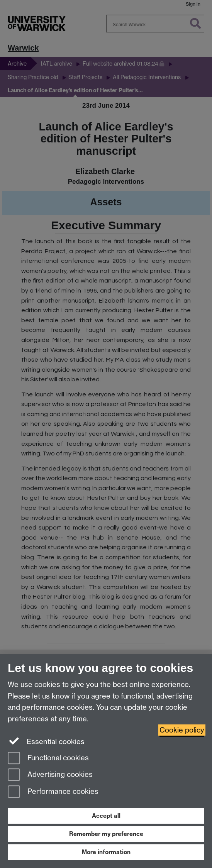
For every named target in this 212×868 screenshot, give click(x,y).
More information (106, 852)
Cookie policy (182, 730)
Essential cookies (46, 741)
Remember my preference (106, 834)
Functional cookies (48, 759)
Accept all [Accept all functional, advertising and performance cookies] (106, 816)
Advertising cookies (50, 775)
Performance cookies (53, 792)
